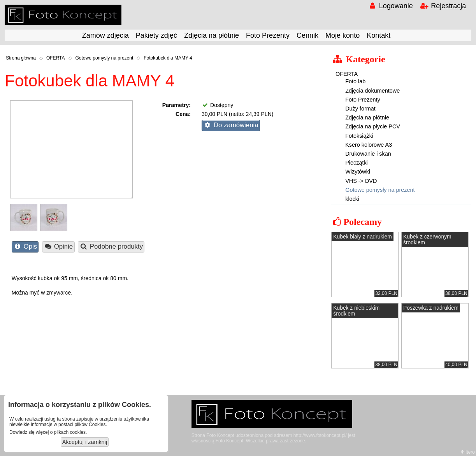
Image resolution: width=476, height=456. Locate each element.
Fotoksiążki (359, 136)
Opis (25, 246)
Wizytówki (358, 172)
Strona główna (21, 58)
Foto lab (355, 81)
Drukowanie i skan (368, 154)
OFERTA (56, 58)
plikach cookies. (71, 432)
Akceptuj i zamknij (85, 442)
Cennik (307, 35)
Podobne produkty (111, 246)
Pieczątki (357, 163)
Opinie (58, 246)
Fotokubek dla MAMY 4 (168, 58)
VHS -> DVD (361, 181)
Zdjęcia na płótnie (212, 35)
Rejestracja (443, 6)
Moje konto (343, 35)
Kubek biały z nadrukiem (362, 237)
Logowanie (390, 6)
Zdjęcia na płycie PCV (373, 126)
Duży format (360, 109)
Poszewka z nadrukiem (431, 308)
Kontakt (379, 35)
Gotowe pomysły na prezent (105, 58)
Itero (467, 452)
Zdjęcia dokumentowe (372, 91)
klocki (352, 199)
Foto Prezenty (268, 35)
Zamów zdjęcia (105, 35)
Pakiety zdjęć (156, 35)
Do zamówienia (231, 125)
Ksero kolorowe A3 (369, 145)
